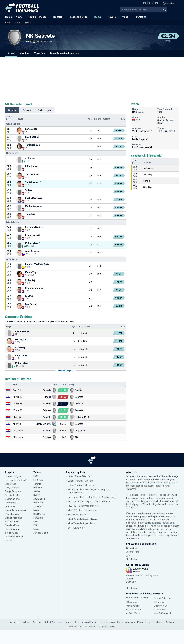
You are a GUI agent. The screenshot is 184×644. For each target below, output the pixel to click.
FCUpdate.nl (132, 602)
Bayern (37, 529)
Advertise (37, 622)
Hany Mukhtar (12, 488)
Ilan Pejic (30, 296)
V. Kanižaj (30, 280)
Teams (97, 17)
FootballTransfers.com (137, 598)
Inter (36, 521)
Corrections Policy (126, 622)
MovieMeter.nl (133, 606)
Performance (45, 110)
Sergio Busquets (13, 491)
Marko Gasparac (34, 206)
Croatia (17, 23)
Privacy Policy (144, 622)
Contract (27, 110)
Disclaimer (158, 622)
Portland (38, 488)
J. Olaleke (30, 158)
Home (8, 17)
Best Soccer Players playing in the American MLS (92, 497)
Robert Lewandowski (15, 510)
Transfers (58, 17)
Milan (36, 510)
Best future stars (76, 528)
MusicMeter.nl (160, 606)
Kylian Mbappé (12, 514)
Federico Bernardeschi (16, 480)
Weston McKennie (14, 537)
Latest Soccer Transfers (80, 476)
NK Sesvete (40, 36)
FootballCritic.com (162, 598)
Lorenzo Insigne (13, 476)
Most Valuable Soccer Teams (82, 523)
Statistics (141, 17)
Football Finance (37, 17)
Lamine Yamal (12, 529)
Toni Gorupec (32, 182)
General (12, 110)
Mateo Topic (32, 272)
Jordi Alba (10, 506)
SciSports (131, 507)
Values (126, 17)
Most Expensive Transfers (65, 53)
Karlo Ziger (31, 129)
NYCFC (37, 495)
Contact (69, 622)
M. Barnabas (32, 243)
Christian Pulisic (13, 525)
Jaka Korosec (32, 251)
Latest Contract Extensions (81, 485)
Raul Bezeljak (32, 137)
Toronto (37, 484)
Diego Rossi (11, 484)
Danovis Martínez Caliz (37, 264)
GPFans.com (160, 602)
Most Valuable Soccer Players (83, 519)
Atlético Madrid (41, 533)
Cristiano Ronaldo (14, 518)
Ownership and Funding (87, 622)
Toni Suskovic (32, 145)
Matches (24, 53)
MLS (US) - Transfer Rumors (82, 510)
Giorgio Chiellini (12, 495)
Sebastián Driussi (14, 499)
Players (112, 17)
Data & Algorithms (54, 622)
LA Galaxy (38, 480)
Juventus (38, 506)
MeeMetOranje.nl (162, 613)
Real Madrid (39, 514)
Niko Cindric (32, 166)
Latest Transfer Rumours (80, 481)
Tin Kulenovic (32, 174)
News (19, 17)
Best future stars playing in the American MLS (91, 501)
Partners (26, 622)
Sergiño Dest (11, 533)
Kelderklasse (160, 610)
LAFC (36, 476)
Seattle (37, 491)
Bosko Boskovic (34, 198)
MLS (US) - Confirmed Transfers (84, 506)
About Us (15, 622)
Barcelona (38, 518)
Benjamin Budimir (34, 227)
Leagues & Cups (79, 17)
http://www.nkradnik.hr (144, 147)
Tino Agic (30, 214)
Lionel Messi (11, 503)
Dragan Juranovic (34, 288)
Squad (11, 53)
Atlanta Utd (39, 499)
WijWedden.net (134, 610)
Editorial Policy (108, 622)
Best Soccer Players (78, 515)
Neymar (9, 540)
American (169, 3)
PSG (35, 525)
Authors (170, 622)
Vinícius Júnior (12, 521)
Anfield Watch (133, 613)
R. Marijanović (32, 235)
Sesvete (27, 23)
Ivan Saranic (31, 304)
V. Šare (29, 190)
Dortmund (38, 503)
